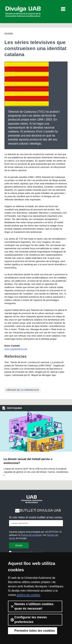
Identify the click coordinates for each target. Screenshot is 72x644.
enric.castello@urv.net (16, 349)
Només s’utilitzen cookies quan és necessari (32, 606)
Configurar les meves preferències (29, 619)
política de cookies (28, 595)
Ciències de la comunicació (23, 390)
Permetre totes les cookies (33, 631)
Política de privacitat (31, 535)
